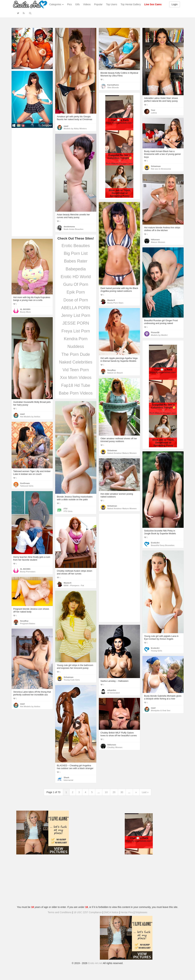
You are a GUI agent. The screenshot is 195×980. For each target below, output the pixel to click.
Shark (66, 777)
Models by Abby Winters (75, 129)
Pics (69, 4)
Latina (154, 113)
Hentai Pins (127, 912)
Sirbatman (156, 166)
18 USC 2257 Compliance (88, 912)
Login (175, 4)
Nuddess (76, 346)
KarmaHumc (113, 85)
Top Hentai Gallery (131, 4)
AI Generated (114, 693)
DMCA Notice (111, 912)
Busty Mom (25, 312)
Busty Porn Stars (115, 303)
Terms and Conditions (59, 912)
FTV (66, 509)
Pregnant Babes (28, 624)
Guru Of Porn (76, 284)
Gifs (78, 4)
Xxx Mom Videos (76, 377)
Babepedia (76, 269)
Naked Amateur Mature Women (122, 453)
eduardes (112, 690)
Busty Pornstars (28, 572)
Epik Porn (76, 292)
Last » (145, 792)
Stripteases (141, 912)
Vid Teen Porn (76, 370)
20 (114, 792)
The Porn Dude (76, 354)
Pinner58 (155, 332)
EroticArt (155, 543)
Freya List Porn (76, 331)
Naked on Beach (115, 373)
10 (106, 792)
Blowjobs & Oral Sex (161, 710)
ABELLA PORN (76, 308)
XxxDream (25, 483)
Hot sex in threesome (161, 169)
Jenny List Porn (76, 315)
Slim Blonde (113, 87)
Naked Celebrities (76, 362)
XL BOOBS (25, 309)
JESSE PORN (76, 323)
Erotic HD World (76, 277)
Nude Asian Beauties (74, 229)
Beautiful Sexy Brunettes (163, 545)
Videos (87, 4)
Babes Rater (76, 261)
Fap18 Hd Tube (76, 385)
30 (122, 792)
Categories (57, 4)
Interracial (69, 780)
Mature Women (158, 242)
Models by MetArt (159, 335)
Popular (98, 4)
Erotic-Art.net (95, 963)
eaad (66, 126)
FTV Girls (68, 511)
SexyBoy (112, 370)
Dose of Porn (76, 300)
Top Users (112, 4)
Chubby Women (115, 747)
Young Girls (157, 651)
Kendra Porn (76, 339)
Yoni (153, 110)
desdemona (69, 227)
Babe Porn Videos (76, 393)
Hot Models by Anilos (30, 417)
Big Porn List (76, 253)
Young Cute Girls (72, 680)
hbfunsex (155, 240)
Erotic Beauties (76, 246)
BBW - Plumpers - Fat (74, 585)
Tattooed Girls (27, 486)
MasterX (111, 300)
